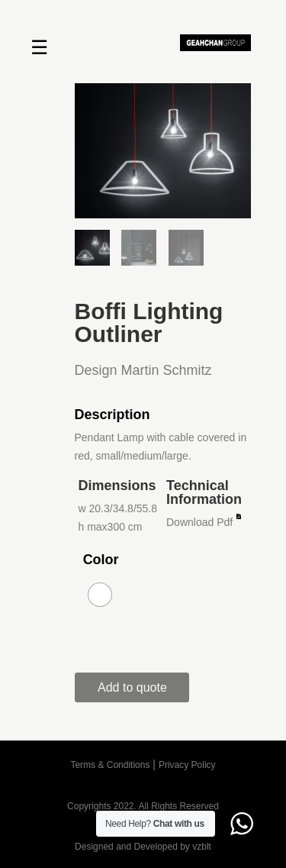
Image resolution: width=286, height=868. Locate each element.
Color (101, 560)
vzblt (202, 847)
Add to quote (132, 687)
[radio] (100, 595)
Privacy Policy (187, 765)
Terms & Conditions (110, 765)
